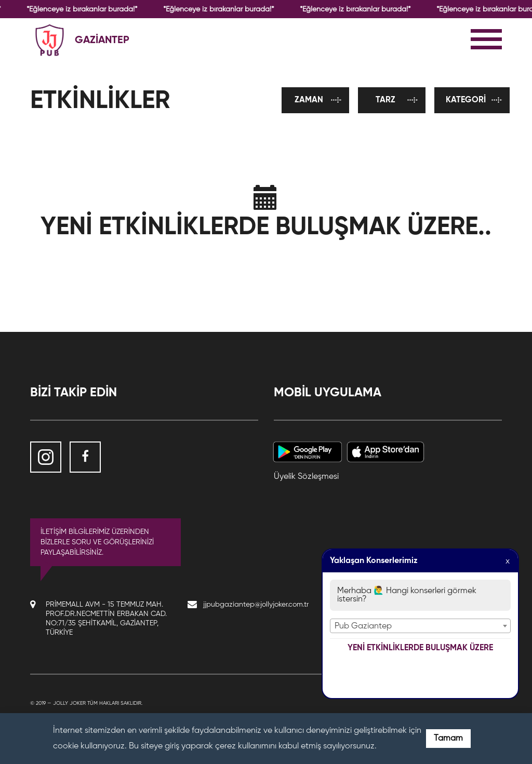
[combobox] (420, 626)
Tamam (448, 739)
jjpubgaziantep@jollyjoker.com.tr (256, 605)
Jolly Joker (69, 703)
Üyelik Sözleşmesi (306, 477)
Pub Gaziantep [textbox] (363, 626)
